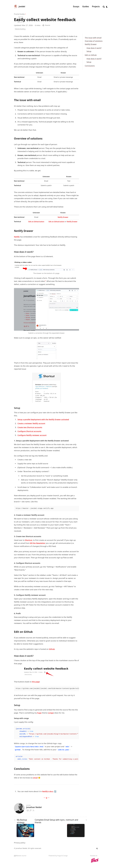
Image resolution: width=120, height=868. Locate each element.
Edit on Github (91, 55)
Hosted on (95, 859)
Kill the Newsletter (38, 543)
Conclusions (90, 66)
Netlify (17, 237)
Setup (89, 51)
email (35, 778)
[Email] (28, 810)
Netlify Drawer (91, 44)
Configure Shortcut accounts (29, 431)
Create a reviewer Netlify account (31, 423)
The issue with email (93, 38)
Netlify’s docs (48, 791)
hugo (39, 713)
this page (36, 682)
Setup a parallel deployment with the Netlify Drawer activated (43, 419)
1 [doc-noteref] (45, 281)
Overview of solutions (94, 41)
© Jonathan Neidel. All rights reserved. (28, 848)
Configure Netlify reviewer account (32, 435)
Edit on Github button (36, 222)
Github (52, 649)
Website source (20, 856)
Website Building (20, 29)
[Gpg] (30, 810)
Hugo (59, 856)
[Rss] (33, 810)
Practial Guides (19, 14)
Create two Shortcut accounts (30, 427)
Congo (65, 856)
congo (51, 713)
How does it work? (94, 48)
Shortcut (29, 540)
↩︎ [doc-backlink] (55, 791)
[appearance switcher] (107, 7)
